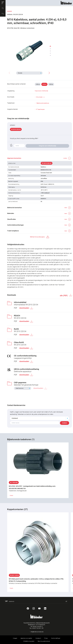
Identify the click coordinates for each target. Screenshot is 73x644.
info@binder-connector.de (37, 632)
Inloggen (15, 638)
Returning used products (44, 641)
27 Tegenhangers (40, 109)
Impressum (38, 638)
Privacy (46, 638)
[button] (3, 3)
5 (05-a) (51, 84)
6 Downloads (40, 97)
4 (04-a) (44, 84)
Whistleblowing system (29, 641)
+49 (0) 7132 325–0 (38, 626)
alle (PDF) (64, 296)
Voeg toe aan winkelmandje (41, 91)
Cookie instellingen (56, 638)
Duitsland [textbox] (15, 418)
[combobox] (40, 418)
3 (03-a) (38, 84)
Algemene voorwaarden (26, 638)
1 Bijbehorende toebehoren (43, 103)
